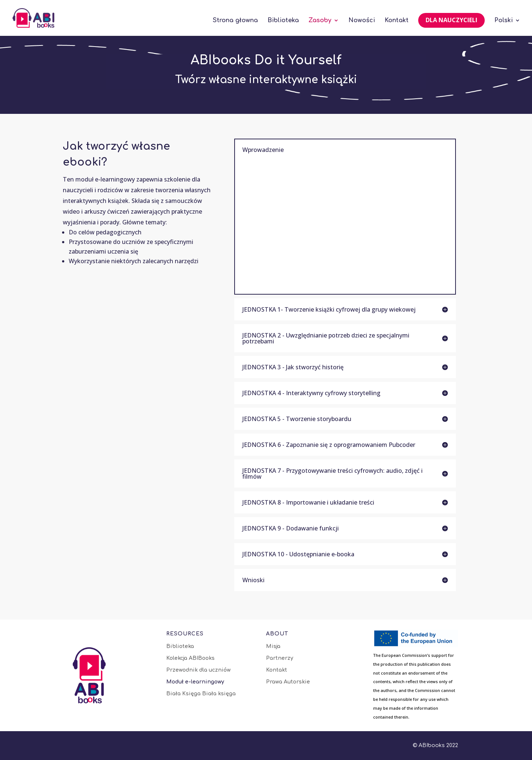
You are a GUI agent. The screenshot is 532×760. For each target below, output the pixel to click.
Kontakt (397, 21)
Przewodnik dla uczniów (198, 670)
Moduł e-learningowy (195, 682)
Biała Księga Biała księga (201, 694)
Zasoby (320, 21)
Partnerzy (280, 658)
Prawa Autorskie (288, 682)
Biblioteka (283, 21)
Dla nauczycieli (451, 20)
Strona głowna (235, 21)
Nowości (362, 21)
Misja (273, 647)
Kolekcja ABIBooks (190, 658)
